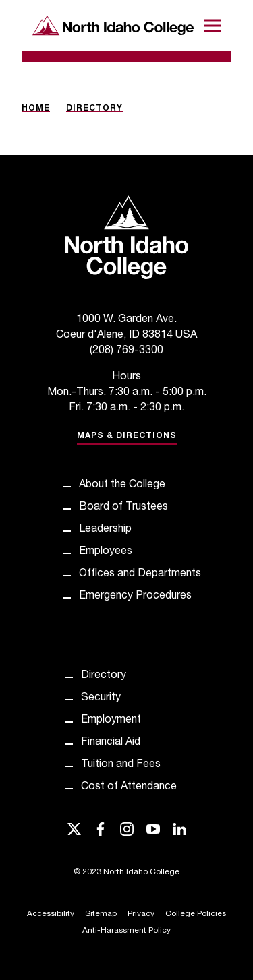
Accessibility (51, 914)
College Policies (196, 914)
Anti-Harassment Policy (126, 931)
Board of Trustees (123, 508)
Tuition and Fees (121, 765)
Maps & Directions (127, 436)
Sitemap (101, 914)
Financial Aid (111, 743)
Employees (106, 552)
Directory (94, 109)
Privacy (141, 914)
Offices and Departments (140, 574)
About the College (122, 485)
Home (36, 109)
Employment (111, 721)
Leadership (105, 530)
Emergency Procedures (135, 596)
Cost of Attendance (129, 787)
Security (101, 698)
